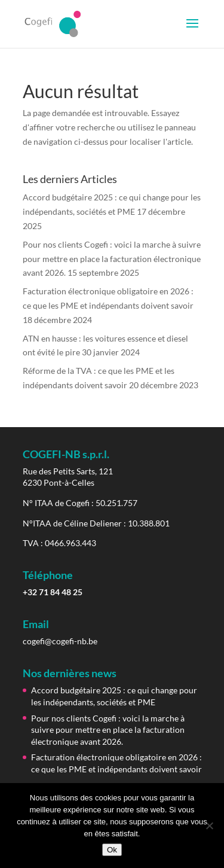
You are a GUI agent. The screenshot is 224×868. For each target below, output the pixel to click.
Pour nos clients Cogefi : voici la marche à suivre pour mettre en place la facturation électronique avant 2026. (112, 259)
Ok (112, 850)
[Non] (209, 826)
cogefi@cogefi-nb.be (60, 641)
